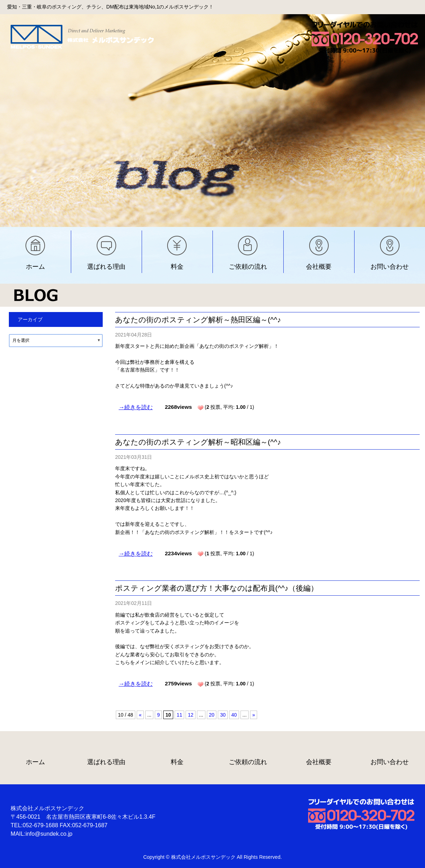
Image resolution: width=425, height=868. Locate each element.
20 (212, 715)
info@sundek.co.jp (49, 834)
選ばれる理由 (106, 267)
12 (191, 715)
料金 (177, 267)
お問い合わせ (390, 267)
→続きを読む (136, 407)
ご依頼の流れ (248, 267)
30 (223, 715)
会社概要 (319, 267)
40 (234, 715)
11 (180, 715)
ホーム (35, 267)
